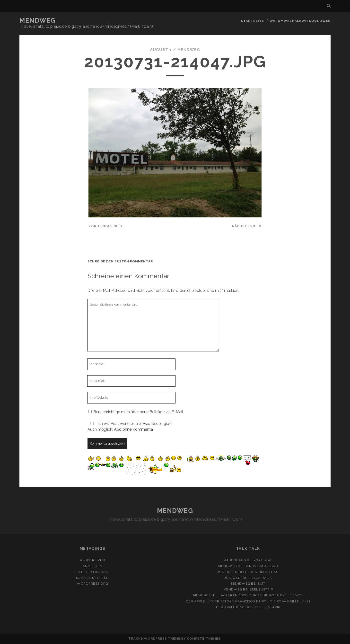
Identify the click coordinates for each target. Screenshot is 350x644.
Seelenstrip (261, 589)
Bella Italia (261, 578)
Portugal (263, 560)
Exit (261, 584)
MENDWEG (38, 20)
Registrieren (93, 560)
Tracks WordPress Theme (154, 639)
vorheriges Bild (105, 226)
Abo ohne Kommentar (134, 429)
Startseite (253, 21)
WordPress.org (92, 584)
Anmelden (92, 566)
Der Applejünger (203, 601)
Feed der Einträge (93, 572)
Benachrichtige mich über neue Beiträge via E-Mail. (139, 412)
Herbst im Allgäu (261, 566)
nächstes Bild (247, 226)
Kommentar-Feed (92, 578)
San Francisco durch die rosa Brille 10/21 (261, 595)
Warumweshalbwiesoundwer (301, 21)
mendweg (189, 50)
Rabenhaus (235, 560)
